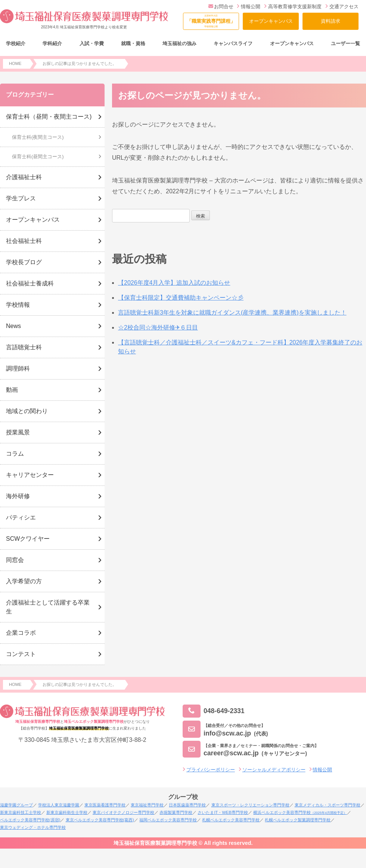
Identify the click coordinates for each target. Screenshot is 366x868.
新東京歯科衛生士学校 (67, 812)
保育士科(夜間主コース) (38, 137)
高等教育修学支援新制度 (293, 7)
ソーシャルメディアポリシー (274, 770)
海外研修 (18, 496)
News (13, 326)
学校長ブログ (24, 262)
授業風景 (18, 432)
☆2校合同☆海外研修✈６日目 (158, 327)
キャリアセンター (30, 475)
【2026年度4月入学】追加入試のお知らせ (174, 283)
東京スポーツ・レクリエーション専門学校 (250, 805)
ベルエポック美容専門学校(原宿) (30, 820)
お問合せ (221, 7)
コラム (15, 454)
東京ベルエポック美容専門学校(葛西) (100, 820)
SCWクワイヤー (28, 539)
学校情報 (18, 305)
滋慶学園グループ (16, 805)
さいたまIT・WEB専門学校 (223, 812)
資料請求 (331, 21)
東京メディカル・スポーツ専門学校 (328, 805)
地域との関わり (27, 411)
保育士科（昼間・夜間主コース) (49, 117)
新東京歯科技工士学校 (21, 812)
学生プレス (21, 198)
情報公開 (249, 7)
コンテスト (21, 654)
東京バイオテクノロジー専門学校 (123, 812)
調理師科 (18, 369)
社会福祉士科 (24, 241)
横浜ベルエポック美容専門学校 (300, 812)
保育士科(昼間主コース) (38, 157)
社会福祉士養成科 (30, 283)
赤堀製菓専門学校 (176, 812)
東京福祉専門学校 (147, 805)
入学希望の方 (24, 581)
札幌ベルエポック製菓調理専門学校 (298, 820)
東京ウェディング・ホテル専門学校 (33, 827)
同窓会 (15, 560)
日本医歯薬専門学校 (187, 805)
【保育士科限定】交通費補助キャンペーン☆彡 (181, 298)
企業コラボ (21, 633)
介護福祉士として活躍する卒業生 (48, 607)
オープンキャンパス (271, 21)
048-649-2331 (214, 711)
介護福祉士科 (24, 177)
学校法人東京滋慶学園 (59, 805)
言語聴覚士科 (24, 347)
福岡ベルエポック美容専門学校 (168, 820)
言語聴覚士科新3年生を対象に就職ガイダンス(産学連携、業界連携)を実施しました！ (232, 313)
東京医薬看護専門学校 (105, 805)
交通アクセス (342, 7)
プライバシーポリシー (211, 770)
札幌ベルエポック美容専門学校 (231, 820)
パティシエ (21, 517)
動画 (12, 390)
